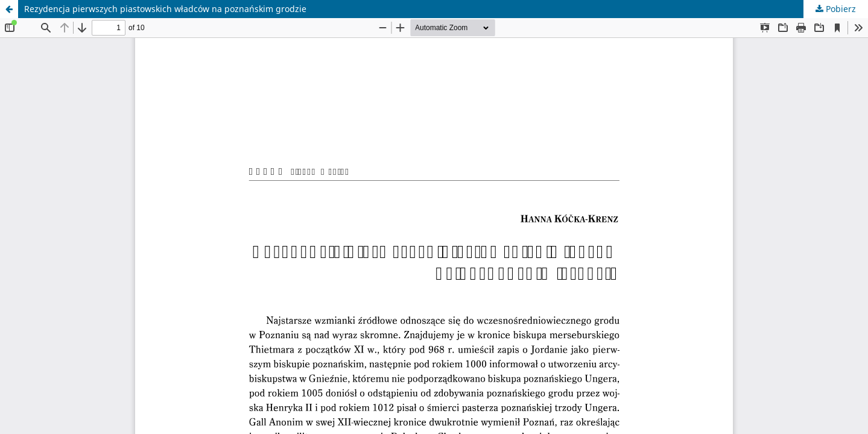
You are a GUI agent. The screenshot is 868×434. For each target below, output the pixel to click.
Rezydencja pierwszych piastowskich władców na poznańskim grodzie (165, 9)
